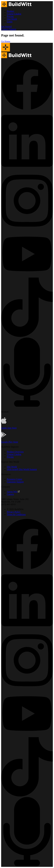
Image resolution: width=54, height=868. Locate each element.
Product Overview (15, 452)
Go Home (6, 41)
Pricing (10, 16)
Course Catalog (14, 14)
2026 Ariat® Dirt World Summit (22, 469)
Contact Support (9, 29)
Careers (10, 494)
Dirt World (12, 19)
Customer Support (15, 482)
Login (10, 22)
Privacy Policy (14, 512)
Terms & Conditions (16, 514)
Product (11, 11)
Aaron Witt (13, 492)
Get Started (6, 27)
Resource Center (15, 479)
